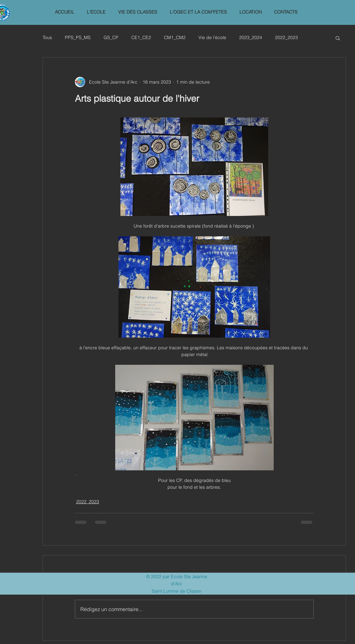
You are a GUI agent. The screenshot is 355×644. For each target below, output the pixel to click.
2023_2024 (251, 37)
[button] (96, 12)
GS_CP (111, 37)
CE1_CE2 (141, 37)
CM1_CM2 (175, 37)
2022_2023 (286, 37)
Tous (47, 37)
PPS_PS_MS (78, 37)
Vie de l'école (212, 37)
